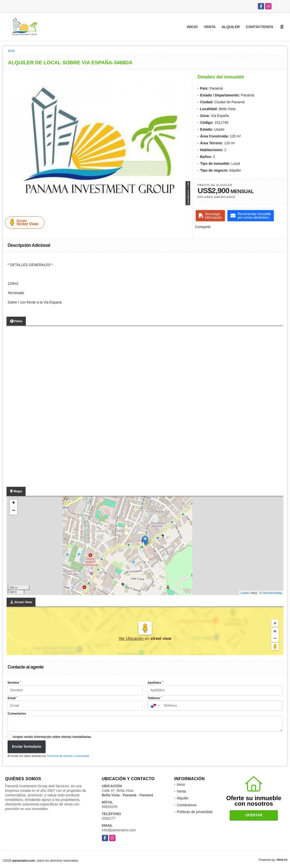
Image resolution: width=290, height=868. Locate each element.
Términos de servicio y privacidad (68, 756)
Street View (26, 222)
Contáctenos (260, 27)
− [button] (14, 511)
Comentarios (17, 714)
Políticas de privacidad (195, 812)
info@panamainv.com (119, 830)
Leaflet (245, 593)
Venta (210, 27)
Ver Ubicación (132, 639)
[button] (187, 78)
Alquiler (231, 27)
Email (13, 698)
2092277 (109, 818)
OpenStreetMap (272, 593)
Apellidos (155, 682)
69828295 (110, 807)
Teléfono (155, 698)
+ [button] (14, 503)
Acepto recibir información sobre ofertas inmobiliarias (52, 737)
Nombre (14, 682)
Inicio (192, 27)
